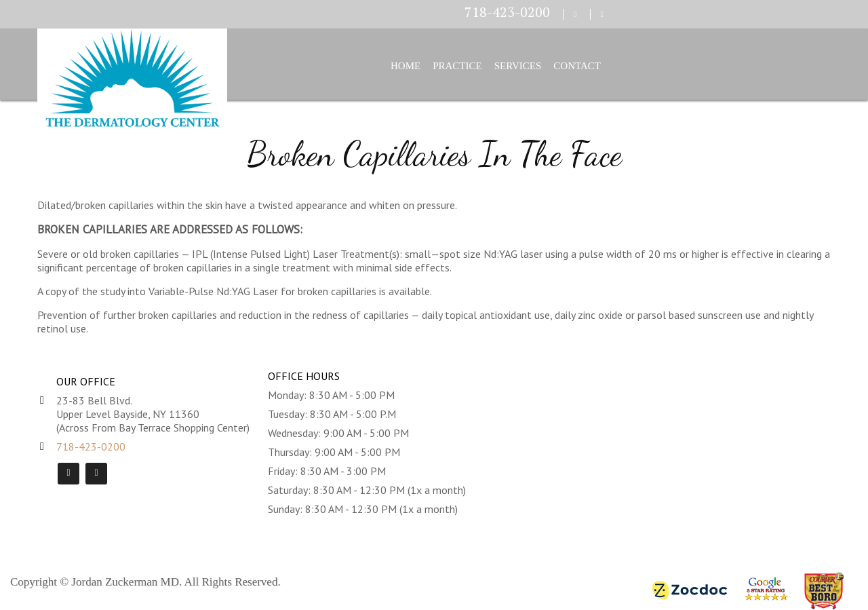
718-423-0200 (507, 12)
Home (406, 66)
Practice (457, 66)
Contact (577, 66)
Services (518, 66)
